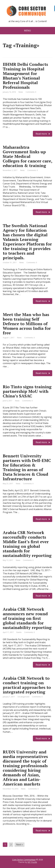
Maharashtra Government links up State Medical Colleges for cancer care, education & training (27, 156)
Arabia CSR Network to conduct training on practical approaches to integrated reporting (27, 685)
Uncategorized (23, 697)
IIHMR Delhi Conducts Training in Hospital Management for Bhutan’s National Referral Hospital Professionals (25, 76)
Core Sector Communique (24, 860)
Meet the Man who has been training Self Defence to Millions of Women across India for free (27, 324)
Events (19, 632)
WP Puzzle (32, 862)
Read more (41, 134)
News (21, 92)
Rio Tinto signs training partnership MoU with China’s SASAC (27, 391)
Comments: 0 (31, 92)
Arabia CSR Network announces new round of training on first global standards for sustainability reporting (27, 618)
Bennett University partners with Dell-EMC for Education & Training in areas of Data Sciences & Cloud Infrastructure (27, 467)
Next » (19, 845)
